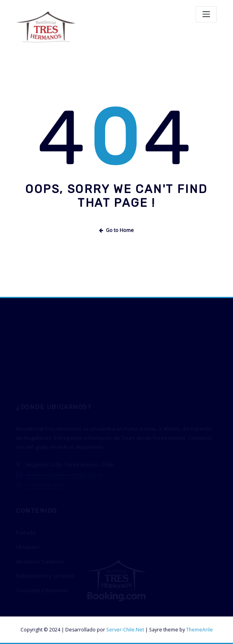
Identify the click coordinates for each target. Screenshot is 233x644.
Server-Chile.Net (125, 630)
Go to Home (116, 230)
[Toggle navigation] (206, 14)
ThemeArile (200, 630)
